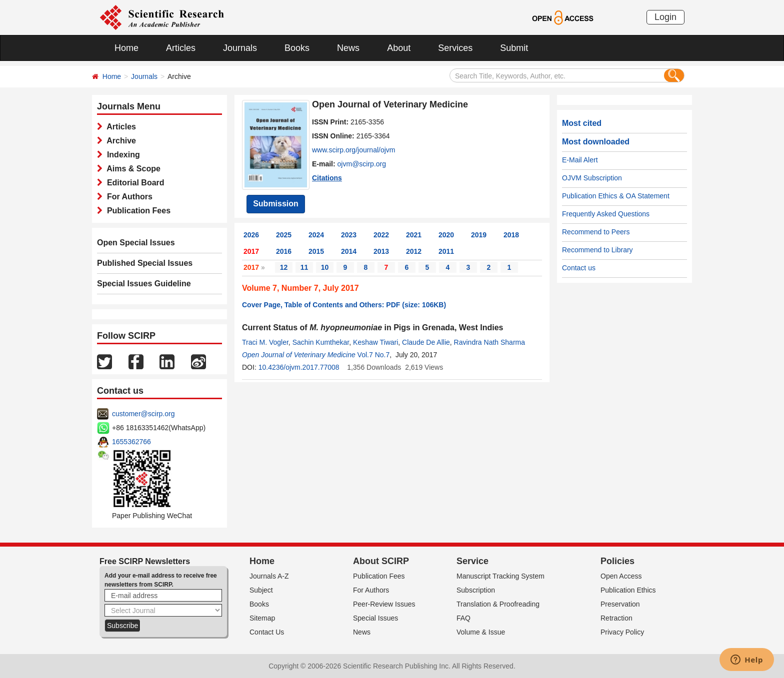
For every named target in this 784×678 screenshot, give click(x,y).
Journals (240, 48)
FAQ (463, 618)
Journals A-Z (269, 576)
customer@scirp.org (143, 414)
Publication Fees (136, 211)
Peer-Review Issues (384, 604)
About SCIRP (381, 561)
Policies (617, 561)
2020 (446, 235)
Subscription (476, 590)
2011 (446, 251)
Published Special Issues (145, 263)
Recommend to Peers (596, 232)
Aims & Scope (131, 169)
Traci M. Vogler (265, 342)
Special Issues (375, 618)
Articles (181, 48)
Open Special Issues (136, 243)
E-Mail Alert (580, 160)
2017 (251, 251)
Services (455, 48)
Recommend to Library (597, 250)
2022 (381, 235)
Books (297, 48)
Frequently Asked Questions (606, 214)
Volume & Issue (481, 632)
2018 (511, 235)
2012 (414, 251)
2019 (479, 235)
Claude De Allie (426, 342)
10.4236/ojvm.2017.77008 (299, 367)
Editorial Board (133, 183)
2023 (349, 235)
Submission (276, 204)
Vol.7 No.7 (374, 355)
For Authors (127, 197)
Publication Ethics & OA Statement (616, 196)
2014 (349, 251)
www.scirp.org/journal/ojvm (354, 150)
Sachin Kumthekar (321, 342)
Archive (119, 141)
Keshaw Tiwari (375, 342)
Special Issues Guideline (144, 284)
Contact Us (267, 632)
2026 (251, 235)
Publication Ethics (628, 590)
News (348, 48)
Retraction (616, 618)
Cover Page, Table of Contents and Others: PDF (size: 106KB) (344, 305)
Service (472, 561)
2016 (284, 251)
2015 (316, 251)
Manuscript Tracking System (500, 576)
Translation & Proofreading (498, 604)
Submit (514, 48)
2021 (414, 235)
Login (665, 17)
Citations (327, 178)
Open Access (621, 576)
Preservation (620, 604)
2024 (316, 235)
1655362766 (131, 442)
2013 (381, 251)
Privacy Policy (622, 632)
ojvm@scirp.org (362, 164)
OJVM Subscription (592, 178)
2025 (284, 235)
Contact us (579, 268)
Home (126, 48)
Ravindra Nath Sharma (489, 342)
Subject (261, 590)
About (399, 48)
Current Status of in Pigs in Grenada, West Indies (372, 328)
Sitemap (262, 618)
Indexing (121, 155)
